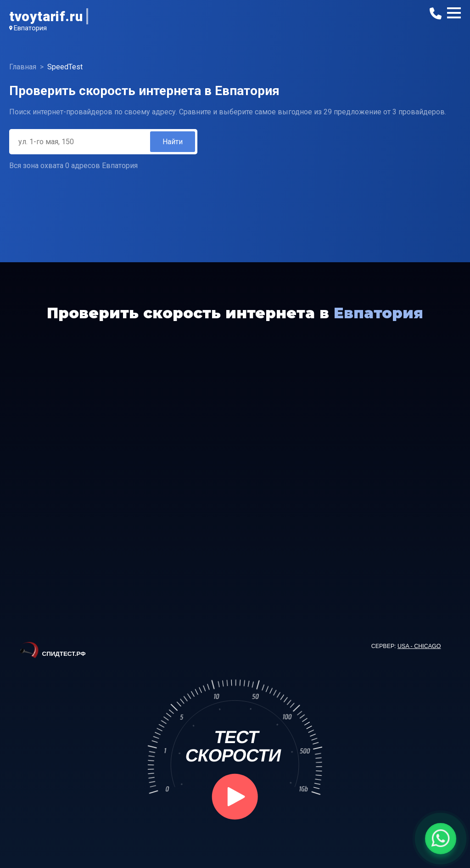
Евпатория (30, 28)
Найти (173, 142)
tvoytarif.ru (46, 16)
